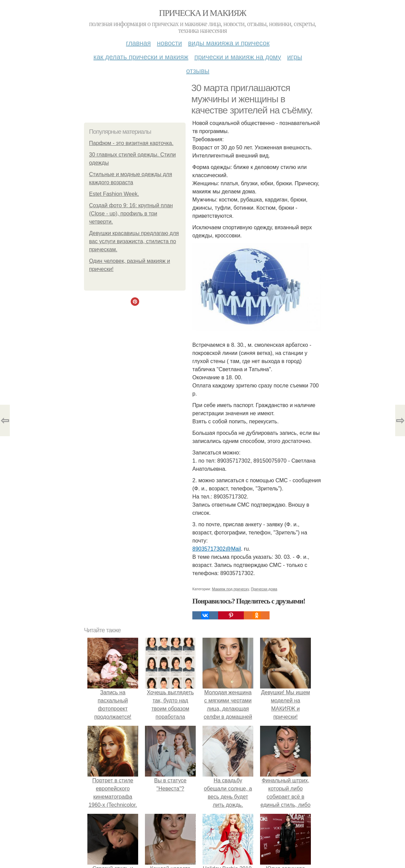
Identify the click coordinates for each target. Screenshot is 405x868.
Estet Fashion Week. (114, 194)
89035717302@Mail (217, 549)
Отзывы (198, 71)
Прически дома (264, 589)
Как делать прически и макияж (141, 57)
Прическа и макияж (203, 13)
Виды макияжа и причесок (229, 43)
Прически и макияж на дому (238, 57)
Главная (138, 43)
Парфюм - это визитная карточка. (131, 143)
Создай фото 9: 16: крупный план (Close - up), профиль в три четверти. (131, 214)
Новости (169, 43)
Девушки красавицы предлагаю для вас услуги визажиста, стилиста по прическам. (134, 241)
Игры (295, 57)
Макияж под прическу (230, 589)
